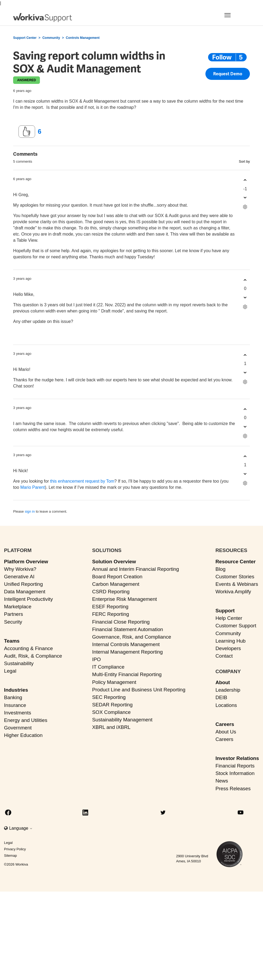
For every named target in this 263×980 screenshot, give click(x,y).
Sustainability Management (122, 720)
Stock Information (235, 773)
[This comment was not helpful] (245, 198)
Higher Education (23, 735)
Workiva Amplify (233, 592)
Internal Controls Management (126, 644)
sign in (30, 511)
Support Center (25, 38)
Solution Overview (114, 562)
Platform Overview (26, 562)
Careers (225, 724)
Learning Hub (230, 641)
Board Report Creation (117, 577)
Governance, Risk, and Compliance (132, 637)
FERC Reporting (111, 614)
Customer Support (236, 626)
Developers (228, 648)
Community (51, 38)
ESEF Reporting (110, 607)
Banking (13, 697)
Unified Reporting (23, 584)
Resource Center (235, 562)
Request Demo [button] (228, 74)
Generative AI (19, 577)
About (223, 682)
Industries (16, 690)
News (222, 781)
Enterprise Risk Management (125, 599)
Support (225, 611)
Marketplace (18, 607)
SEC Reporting (109, 697)
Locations (226, 705)
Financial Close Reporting (121, 622)
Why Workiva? (20, 569)
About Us (226, 732)
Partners (14, 614)
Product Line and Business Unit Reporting (139, 690)
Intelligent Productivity (28, 599)
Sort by (244, 161)
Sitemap (10, 856)
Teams (12, 641)
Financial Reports (235, 766)
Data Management (25, 592)
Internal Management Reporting (127, 652)
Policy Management (114, 682)
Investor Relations (237, 758)
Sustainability (19, 663)
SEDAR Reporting (112, 705)
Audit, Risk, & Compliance (33, 656)
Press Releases (233, 789)
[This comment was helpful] (245, 180)
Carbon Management (116, 584)
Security (13, 622)
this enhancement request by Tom (82, 481)
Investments (18, 713)
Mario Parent (33, 487)
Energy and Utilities (26, 720)
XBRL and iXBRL (111, 727)
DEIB (221, 697)
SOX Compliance (111, 712)
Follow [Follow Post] (222, 57)
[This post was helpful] (27, 132)
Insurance (15, 705)
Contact (224, 656)
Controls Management (83, 38)
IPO (96, 659)
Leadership (228, 690)
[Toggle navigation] (234, 15)
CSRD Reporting (111, 592)
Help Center (229, 618)
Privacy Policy (15, 849)
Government (18, 728)
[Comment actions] (245, 207)
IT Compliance (108, 667)
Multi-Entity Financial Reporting (127, 674)
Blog (220, 569)
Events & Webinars (237, 584)
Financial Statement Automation (128, 629)
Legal (10, 671)
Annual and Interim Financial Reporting (136, 569)
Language (21, 828)
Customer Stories (235, 577)
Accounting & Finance (28, 648)
